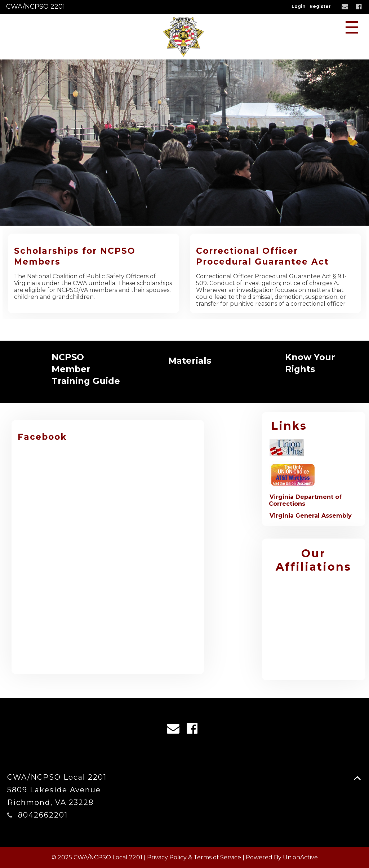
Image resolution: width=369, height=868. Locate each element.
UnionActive (300, 857)
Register (320, 6)
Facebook (42, 437)
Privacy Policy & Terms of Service (194, 857)
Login (299, 6)
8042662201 (43, 815)
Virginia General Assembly (311, 516)
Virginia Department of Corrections (305, 500)
